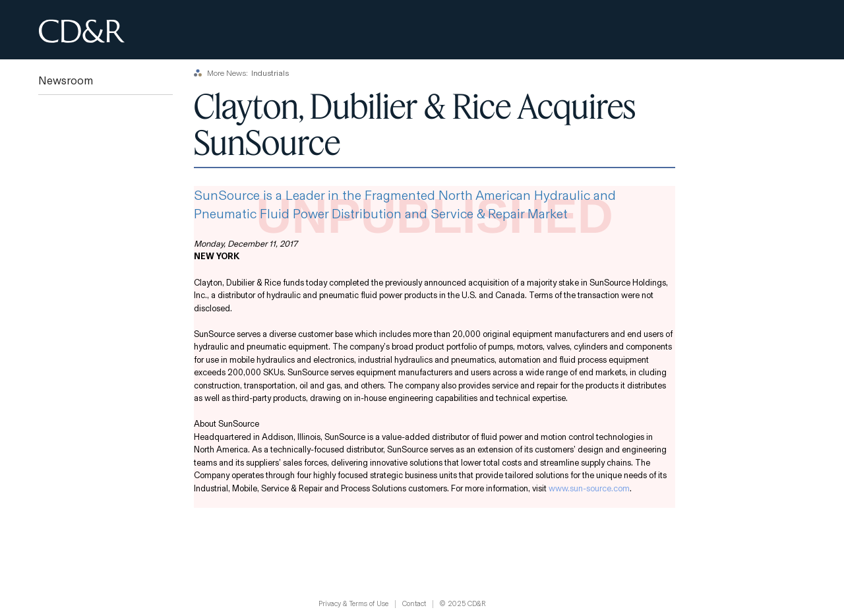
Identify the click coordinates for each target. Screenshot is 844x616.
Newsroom (66, 81)
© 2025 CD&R (463, 604)
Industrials (270, 73)
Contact (414, 604)
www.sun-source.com (589, 488)
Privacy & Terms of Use (353, 604)
